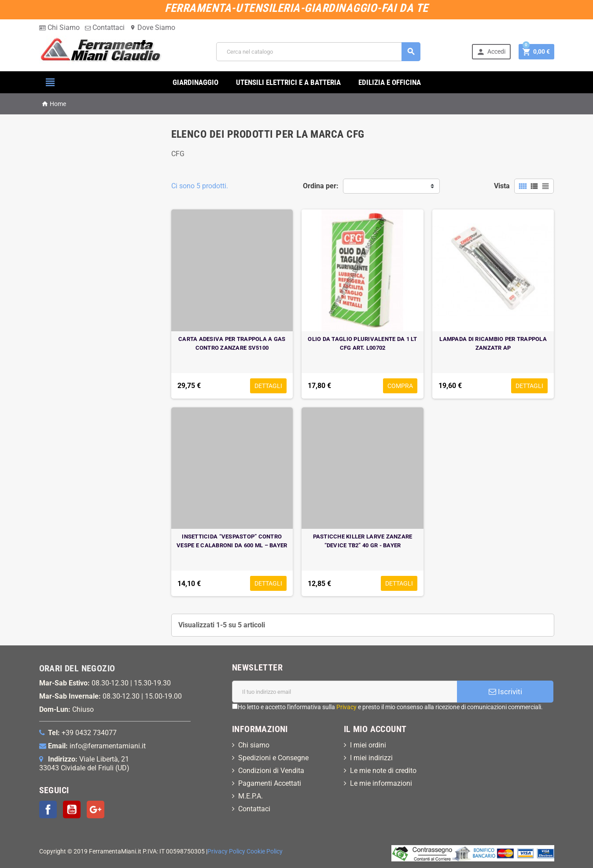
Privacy (346, 707)
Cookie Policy (265, 852)
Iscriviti (505, 692)
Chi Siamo (59, 27)
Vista (502, 186)
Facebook (48, 809)
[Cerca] (318, 52)
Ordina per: (321, 186)
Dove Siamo (153, 27)
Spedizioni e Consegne (273, 758)
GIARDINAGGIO (195, 82)
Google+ (96, 809)
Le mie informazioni (381, 783)
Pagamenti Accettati (270, 783)
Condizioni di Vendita (271, 771)
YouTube (72, 809)
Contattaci (105, 27)
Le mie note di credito (383, 771)
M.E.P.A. (250, 796)
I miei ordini (368, 745)
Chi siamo (254, 745)
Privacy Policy (226, 852)
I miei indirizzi (371, 758)
